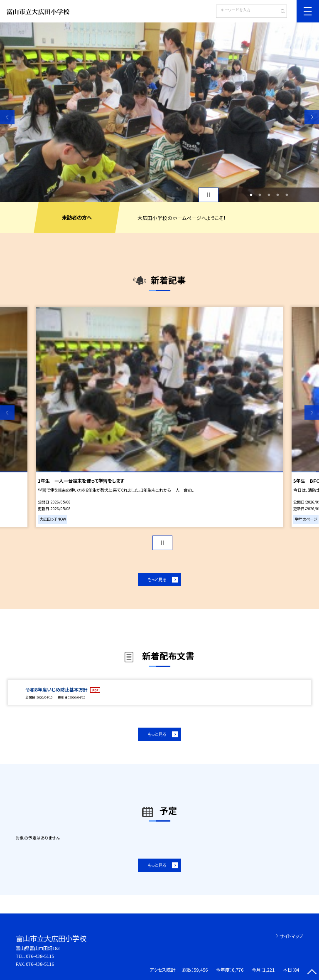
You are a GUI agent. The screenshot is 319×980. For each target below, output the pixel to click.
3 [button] (269, 195)
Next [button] (312, 117)
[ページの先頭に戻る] (312, 973)
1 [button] (251, 195)
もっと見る (157, 579)
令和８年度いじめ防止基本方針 (57, 689)
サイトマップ (291, 936)
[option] (159, 112)
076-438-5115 (40, 956)
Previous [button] (7, 117)
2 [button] (260, 195)
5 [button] (287, 195)
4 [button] (278, 195)
